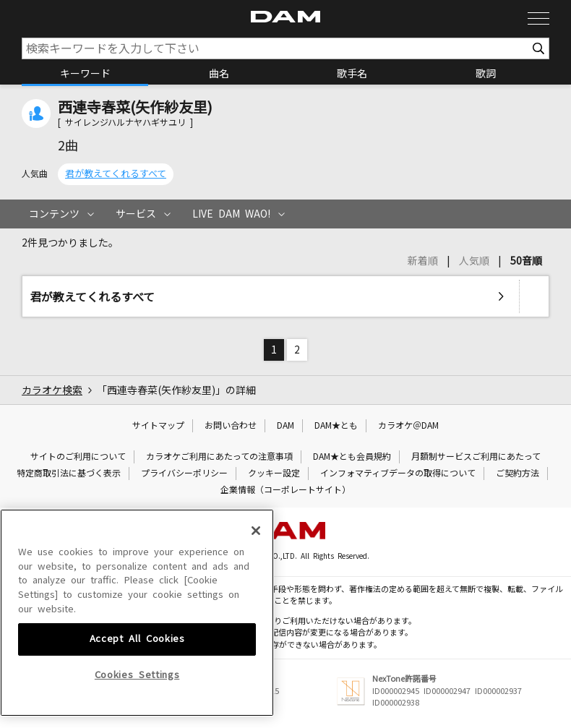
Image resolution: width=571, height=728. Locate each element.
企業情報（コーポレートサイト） (285, 490)
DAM (285, 426)
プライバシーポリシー (184, 474)
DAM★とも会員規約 (352, 457)
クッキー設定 (274, 474)
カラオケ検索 (52, 390)
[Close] (256, 641)
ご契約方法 (518, 474)
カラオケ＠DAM (408, 426)
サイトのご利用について (78, 457)
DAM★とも (336, 426)
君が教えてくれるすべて (116, 174)
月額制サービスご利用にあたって (476, 457)
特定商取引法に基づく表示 (69, 474)
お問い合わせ (231, 426)
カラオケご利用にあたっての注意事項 (219, 457)
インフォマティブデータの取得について (398, 474)
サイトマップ (158, 426)
